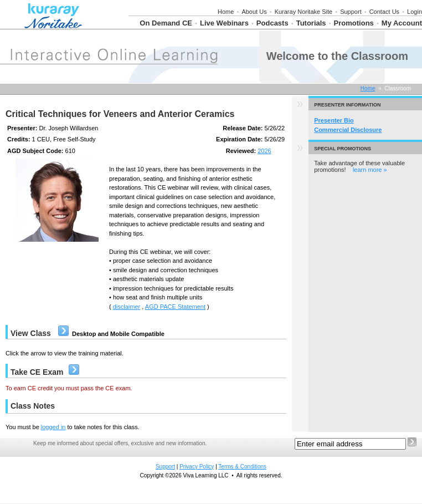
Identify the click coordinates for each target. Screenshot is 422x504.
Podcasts (272, 23)
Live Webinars (224, 23)
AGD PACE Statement (175, 307)
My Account (402, 23)
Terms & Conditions (242, 467)
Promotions (354, 23)
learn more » (370, 170)
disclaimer (127, 307)
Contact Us (384, 12)
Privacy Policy (197, 467)
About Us (254, 12)
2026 (264, 151)
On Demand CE (166, 23)
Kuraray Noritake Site (304, 12)
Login (415, 12)
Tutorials (311, 23)
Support (351, 12)
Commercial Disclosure (348, 130)
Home (226, 12)
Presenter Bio (334, 120)
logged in (53, 427)
